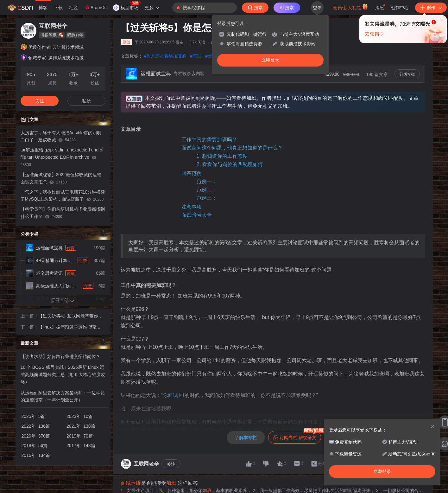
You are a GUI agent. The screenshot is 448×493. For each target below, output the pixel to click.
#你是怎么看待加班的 (165, 56)
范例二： (207, 190)
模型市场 (127, 6)
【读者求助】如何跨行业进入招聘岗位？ (60, 356)
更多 (152, 8)
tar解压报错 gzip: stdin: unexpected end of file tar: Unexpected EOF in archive (62, 157)
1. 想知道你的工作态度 (222, 156)
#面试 (196, 56)
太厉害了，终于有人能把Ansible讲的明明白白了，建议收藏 (61, 136)
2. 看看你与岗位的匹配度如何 (230, 164)
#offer (211, 56)
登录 (317, 8)
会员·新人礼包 (351, 7)
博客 (43, 8)
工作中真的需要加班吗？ (209, 140)
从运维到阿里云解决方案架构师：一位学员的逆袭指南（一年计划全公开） (63, 397)
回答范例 (192, 173)
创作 (431, 8)
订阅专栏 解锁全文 (297, 436)
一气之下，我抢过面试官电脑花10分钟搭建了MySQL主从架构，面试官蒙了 (63, 196)
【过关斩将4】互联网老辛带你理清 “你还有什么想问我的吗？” (71, 317)
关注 (171, 464)
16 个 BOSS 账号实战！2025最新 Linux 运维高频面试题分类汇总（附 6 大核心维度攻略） (63, 375)
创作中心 (400, 8)
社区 (73, 8)
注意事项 (192, 207)
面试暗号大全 (197, 215)
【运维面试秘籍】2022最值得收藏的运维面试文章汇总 (61, 178)
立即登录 (270, 60)
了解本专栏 (246, 438)
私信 (86, 101)
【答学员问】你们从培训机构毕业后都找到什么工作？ (63, 213)
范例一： (207, 181)
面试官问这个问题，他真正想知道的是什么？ (232, 148)
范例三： (207, 198)
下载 (58, 8)
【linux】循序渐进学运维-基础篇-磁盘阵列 (71, 328)
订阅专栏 (407, 74)
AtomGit (95, 7)
